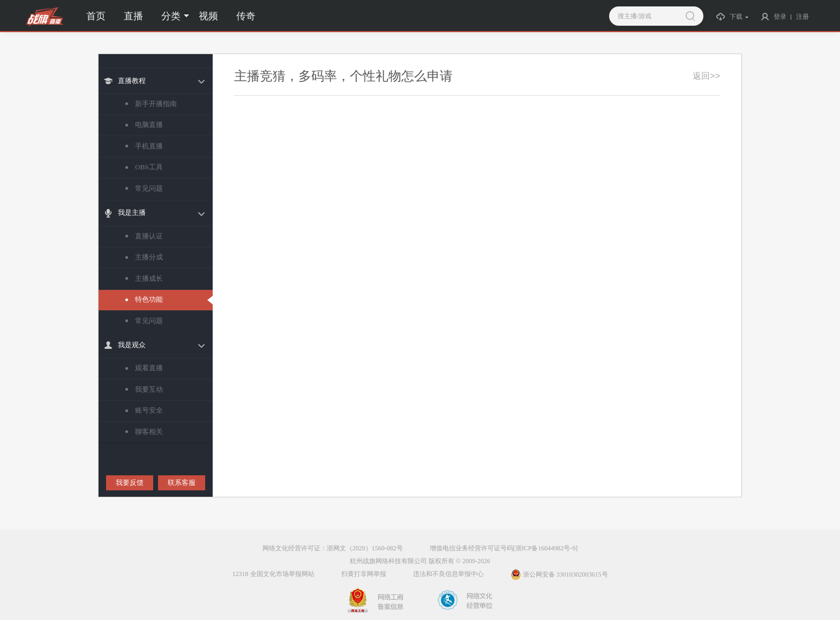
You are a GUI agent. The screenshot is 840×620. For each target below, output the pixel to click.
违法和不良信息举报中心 (448, 574)
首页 (96, 16)
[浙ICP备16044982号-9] (546, 548)
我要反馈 (130, 483)
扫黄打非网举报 (364, 574)
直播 (133, 16)
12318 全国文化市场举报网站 (273, 574)
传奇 (246, 16)
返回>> (706, 76)
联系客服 (182, 483)
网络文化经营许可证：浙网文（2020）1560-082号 (333, 548)
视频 (208, 16)
